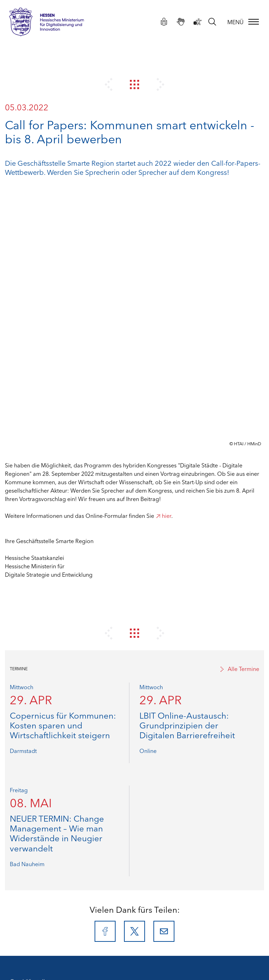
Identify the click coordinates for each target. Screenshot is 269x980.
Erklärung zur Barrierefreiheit (47, 848)
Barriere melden (30, 873)
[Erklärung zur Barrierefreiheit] (197, 21)
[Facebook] (105, 672)
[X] (134, 672)
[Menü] (242, 22)
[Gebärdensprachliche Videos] (180, 21)
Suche (18, 890)
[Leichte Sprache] (163, 21)
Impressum (24, 831)
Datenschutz (25, 839)
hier (163, 256)
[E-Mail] (164, 672)
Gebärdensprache (33, 865)
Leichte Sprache (30, 856)
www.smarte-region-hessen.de (71, 810)
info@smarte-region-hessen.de (68, 802)
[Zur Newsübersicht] (135, 84)
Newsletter (23, 882)
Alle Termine (239, 409)
